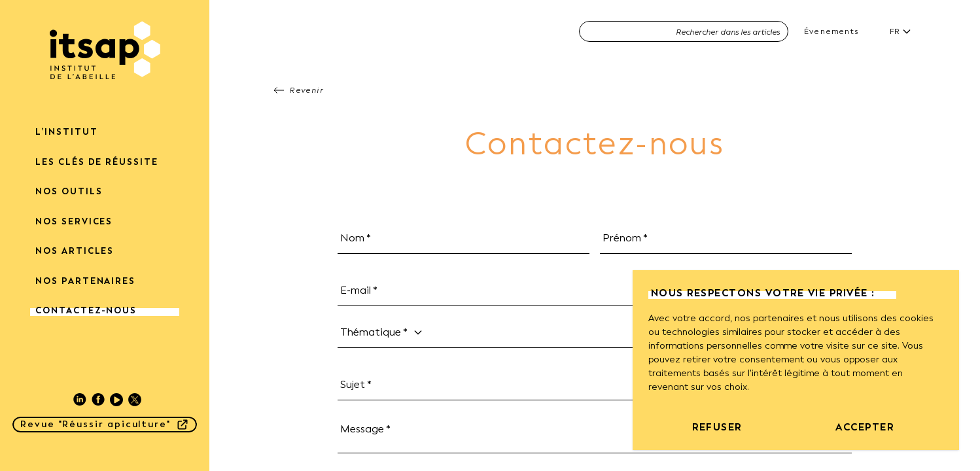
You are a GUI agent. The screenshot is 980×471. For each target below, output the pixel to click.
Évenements (831, 31)
